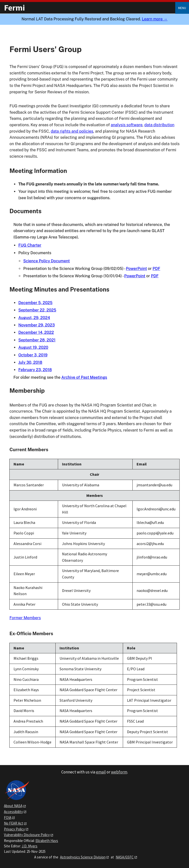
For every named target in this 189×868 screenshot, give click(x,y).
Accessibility (13, 812)
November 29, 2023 (36, 325)
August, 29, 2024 (34, 318)
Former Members (25, 618)
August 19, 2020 (33, 347)
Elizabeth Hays (47, 841)
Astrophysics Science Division (83, 857)
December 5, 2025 (35, 303)
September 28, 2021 (37, 340)
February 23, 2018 (35, 370)
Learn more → (155, 19)
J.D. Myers (30, 846)
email (101, 772)
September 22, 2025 (37, 310)
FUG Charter (30, 245)
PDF (156, 269)
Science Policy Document (46, 261)
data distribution (159, 125)
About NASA (13, 806)
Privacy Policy (14, 829)
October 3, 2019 (33, 355)
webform (119, 772)
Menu (182, 8)
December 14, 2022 (36, 332)
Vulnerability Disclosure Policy (27, 835)
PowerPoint (136, 269)
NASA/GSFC (125, 857)
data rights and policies (72, 131)
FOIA (8, 818)
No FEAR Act (14, 823)
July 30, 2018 (30, 362)
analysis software (127, 125)
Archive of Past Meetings (84, 377)
